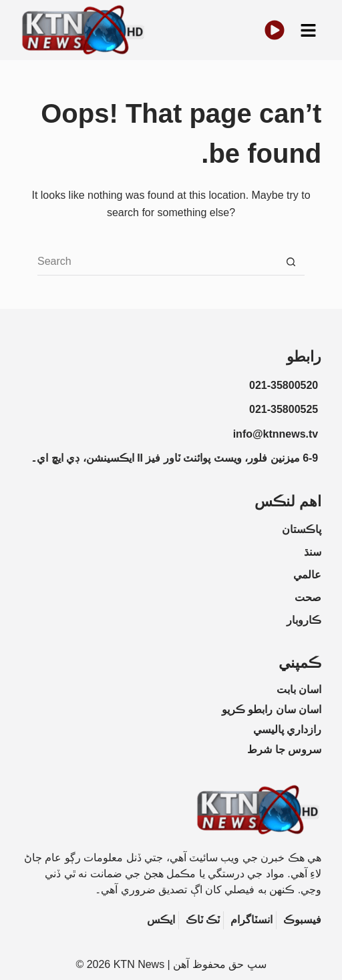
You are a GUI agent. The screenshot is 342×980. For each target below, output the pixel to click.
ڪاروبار (304, 620)
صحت (308, 597)
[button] (308, 30)
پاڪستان (302, 529)
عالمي (307, 575)
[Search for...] (158, 262)
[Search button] (291, 262)
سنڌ (313, 552)
